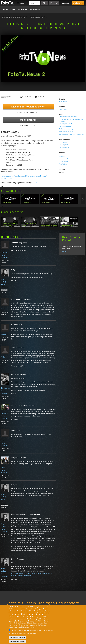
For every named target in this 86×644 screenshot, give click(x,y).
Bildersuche (51, 3)
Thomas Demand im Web (67, 132)
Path (3, 440)
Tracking (14, 630)
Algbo (3, 357)
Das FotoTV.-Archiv (20, 17)
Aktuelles (62, 156)
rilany (3, 467)
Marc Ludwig (63, 101)
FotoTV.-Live (22, 9)
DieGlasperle (6, 388)
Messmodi (5, 334)
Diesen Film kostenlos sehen (28, 107)
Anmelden (65, 3)
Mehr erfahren (28, 120)
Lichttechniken (63, 162)
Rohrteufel (5, 309)
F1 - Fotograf (63, 142)
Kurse (13, 9)
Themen (5, 9)
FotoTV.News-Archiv (38, 17)
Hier (35, 183)
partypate (4, 252)
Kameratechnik (63, 159)
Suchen (45, 3)
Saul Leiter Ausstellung (66, 129)
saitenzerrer (5, 413)
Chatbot (13, 634)
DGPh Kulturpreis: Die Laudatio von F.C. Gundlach (71, 120)
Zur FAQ (65, 252)
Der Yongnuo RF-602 (65, 124)
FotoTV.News (63, 109)
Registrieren (78, 3)
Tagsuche (57, 3)
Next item (83, 199)
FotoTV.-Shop (35, 9)
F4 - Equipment (64, 145)
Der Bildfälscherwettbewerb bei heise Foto (72, 134)
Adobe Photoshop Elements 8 (68, 117)
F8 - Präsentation (64, 147)
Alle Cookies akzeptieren (18, 641)
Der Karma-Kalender (65, 126)
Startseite (6, 17)
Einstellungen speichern (17, 637)
